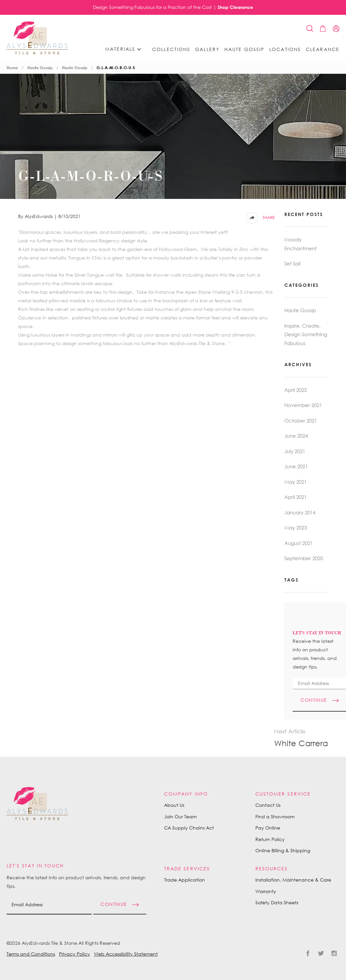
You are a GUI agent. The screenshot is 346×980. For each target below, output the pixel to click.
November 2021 (303, 405)
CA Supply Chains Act (189, 828)
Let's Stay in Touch (35, 866)
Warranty (266, 891)
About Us (174, 805)
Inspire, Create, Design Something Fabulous (306, 334)
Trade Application (185, 880)
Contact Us (268, 805)
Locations (285, 49)
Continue (114, 904)
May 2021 (296, 482)
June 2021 (296, 466)
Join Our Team (180, 817)
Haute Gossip (244, 49)
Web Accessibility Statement (126, 954)
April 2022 (296, 390)
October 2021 (301, 421)
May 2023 (296, 528)
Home (12, 68)
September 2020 (304, 558)
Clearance (323, 49)
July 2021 (295, 451)
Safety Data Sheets (277, 902)
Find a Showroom (275, 817)
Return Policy (270, 839)
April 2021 (296, 497)
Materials (125, 49)
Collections (171, 49)
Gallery (207, 49)
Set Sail (292, 263)
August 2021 (299, 543)
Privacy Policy (74, 954)
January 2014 (300, 512)
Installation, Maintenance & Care (293, 880)
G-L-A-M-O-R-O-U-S (116, 68)
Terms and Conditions (31, 954)
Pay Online (268, 828)
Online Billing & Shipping (283, 850)
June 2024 (296, 436)
